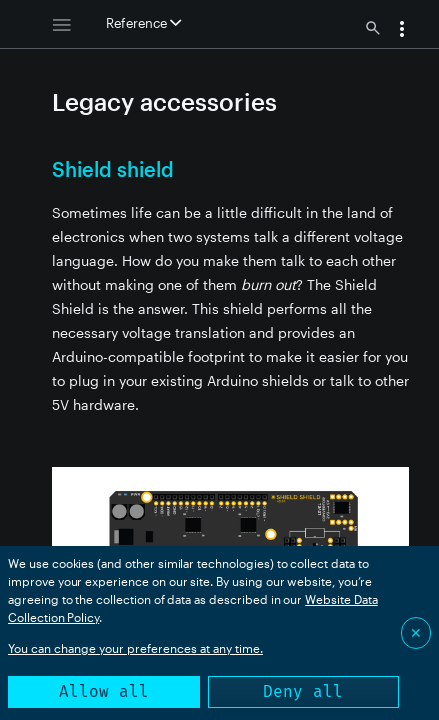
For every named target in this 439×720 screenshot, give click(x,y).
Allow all (104, 691)
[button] (402, 31)
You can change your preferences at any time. (135, 648)
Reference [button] (143, 23)
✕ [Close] (416, 632)
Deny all (303, 691)
